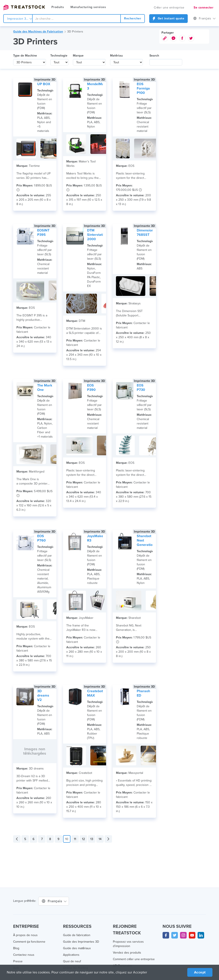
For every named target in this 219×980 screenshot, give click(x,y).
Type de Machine (25, 56)
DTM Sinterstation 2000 (97, 235)
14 (100, 839)
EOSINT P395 (43, 233)
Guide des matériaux (77, 948)
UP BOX (44, 84)
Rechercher (133, 18)
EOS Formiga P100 (143, 88)
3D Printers (75, 32)
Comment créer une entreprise (134, 959)
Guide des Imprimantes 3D (81, 942)
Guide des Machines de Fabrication (38, 32)
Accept (200, 972)
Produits (58, 7)
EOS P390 (91, 388)
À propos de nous (25, 935)
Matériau (116, 56)
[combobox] (76, 19)
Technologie (59, 56)
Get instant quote (168, 18)
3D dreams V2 (43, 695)
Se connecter (203, 8)
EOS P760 (41, 538)
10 (67, 839)
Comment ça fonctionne (29, 942)
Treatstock (24, 7)
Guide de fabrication (77, 935)
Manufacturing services (88, 7)
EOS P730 (141, 388)
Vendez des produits (127, 953)
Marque (78, 56)
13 (92, 839)
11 (75, 839)
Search (154, 56)
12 (83, 839)
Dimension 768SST (145, 233)
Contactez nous (24, 955)
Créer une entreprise (169, 8)
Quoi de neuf (72, 961)
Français (204, 18)
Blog (16, 948)
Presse (18, 961)
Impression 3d (20, 19)
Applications (71, 955)
